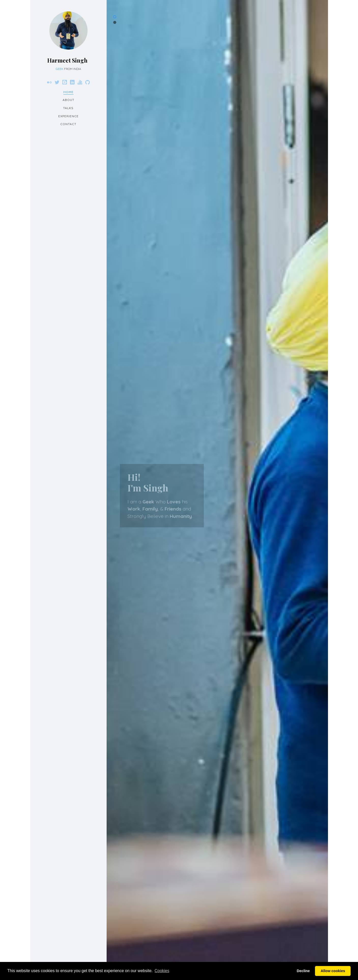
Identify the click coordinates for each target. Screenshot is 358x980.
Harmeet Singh (67, 60)
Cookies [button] (162, 971)
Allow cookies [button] (333, 971)
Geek (60, 69)
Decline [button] (303, 971)
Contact (68, 124)
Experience (68, 116)
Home (68, 92)
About (68, 100)
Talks (68, 108)
